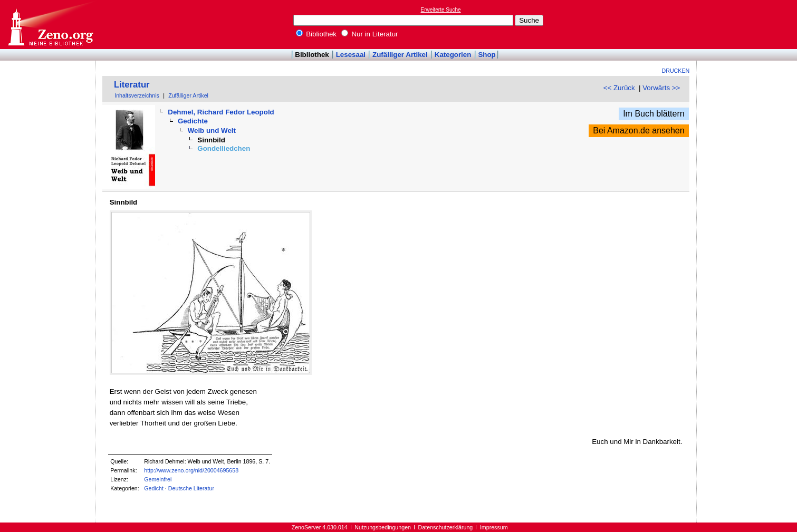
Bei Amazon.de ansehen (638, 130)
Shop (487, 55)
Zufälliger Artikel (400, 55)
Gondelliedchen (224, 148)
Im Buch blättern (654, 114)
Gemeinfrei (158, 479)
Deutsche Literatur (191, 488)
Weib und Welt (212, 130)
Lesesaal (351, 55)
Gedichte (193, 121)
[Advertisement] (748, 24)
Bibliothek (316, 34)
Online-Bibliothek (50, 25)
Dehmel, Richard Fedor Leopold (221, 112)
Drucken (676, 71)
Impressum (494, 527)
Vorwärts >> (661, 88)
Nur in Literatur (370, 34)
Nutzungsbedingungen (383, 527)
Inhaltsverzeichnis (137, 95)
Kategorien (453, 55)
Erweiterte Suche (441, 10)
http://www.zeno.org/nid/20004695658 (191, 470)
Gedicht (154, 488)
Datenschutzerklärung (446, 527)
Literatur (132, 85)
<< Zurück (619, 88)
